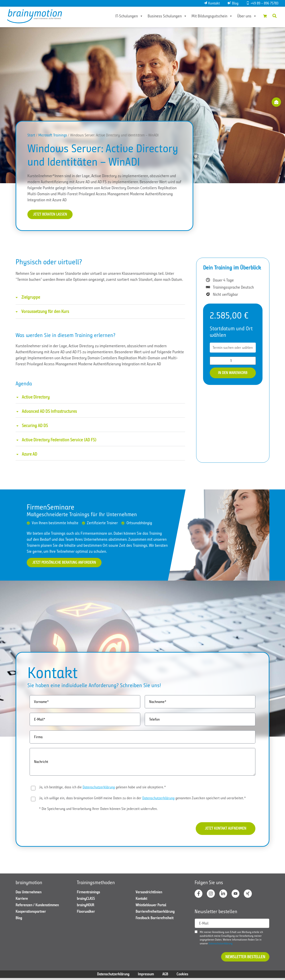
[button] (275, 16)
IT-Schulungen (126, 16)
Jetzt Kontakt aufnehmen (223, 830)
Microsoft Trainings (53, 135)
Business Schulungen (164, 16)
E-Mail (204, 925)
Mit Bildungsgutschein (209, 16)
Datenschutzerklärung (99, 788)
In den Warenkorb (233, 373)
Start (31, 135)
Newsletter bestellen (245, 959)
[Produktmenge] (233, 361)
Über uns (244, 16)
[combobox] (233, 348)
